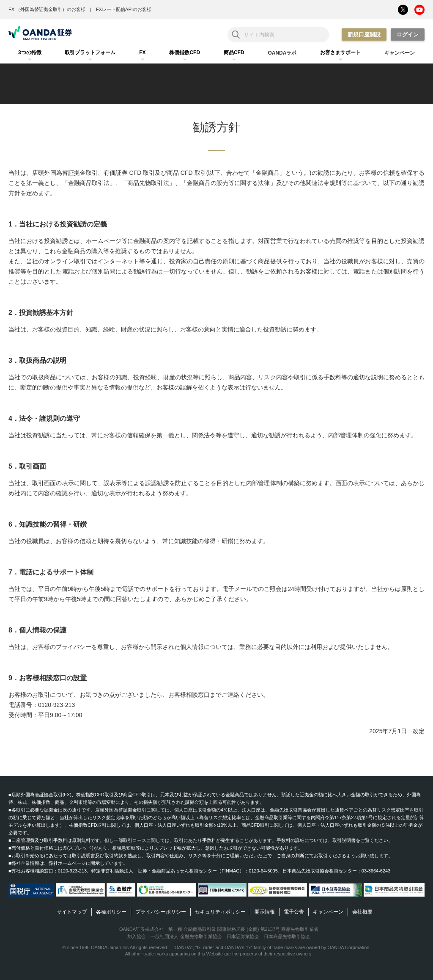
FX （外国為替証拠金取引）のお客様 (47, 9)
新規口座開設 (364, 35)
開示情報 (265, 912)
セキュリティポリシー (220, 912)
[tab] (30, 53)
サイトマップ (72, 912)
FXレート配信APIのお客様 (124, 9)
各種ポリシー (111, 912)
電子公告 (294, 912)
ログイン (408, 35)
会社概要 (362, 912)
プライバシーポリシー (161, 912)
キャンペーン (328, 912)
